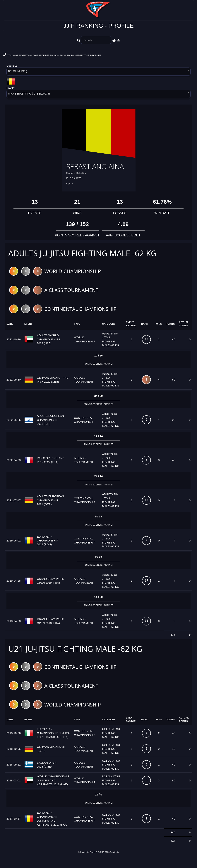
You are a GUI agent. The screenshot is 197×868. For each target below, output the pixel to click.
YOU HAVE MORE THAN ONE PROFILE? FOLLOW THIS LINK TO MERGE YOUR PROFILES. (52, 55)
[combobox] (98, 72)
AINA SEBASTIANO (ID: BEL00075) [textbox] (29, 94)
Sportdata (114, 862)
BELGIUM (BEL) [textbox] (18, 71)
